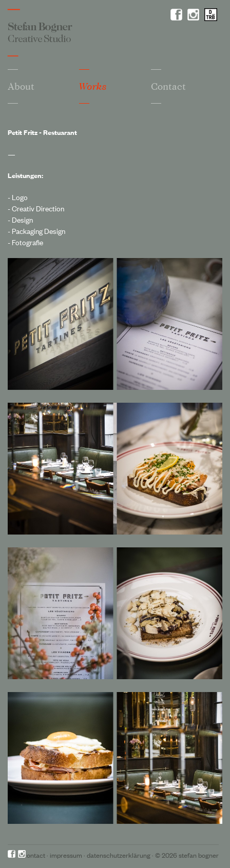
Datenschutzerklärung (119, 855)
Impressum (66, 855)
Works (93, 86)
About (21, 86)
